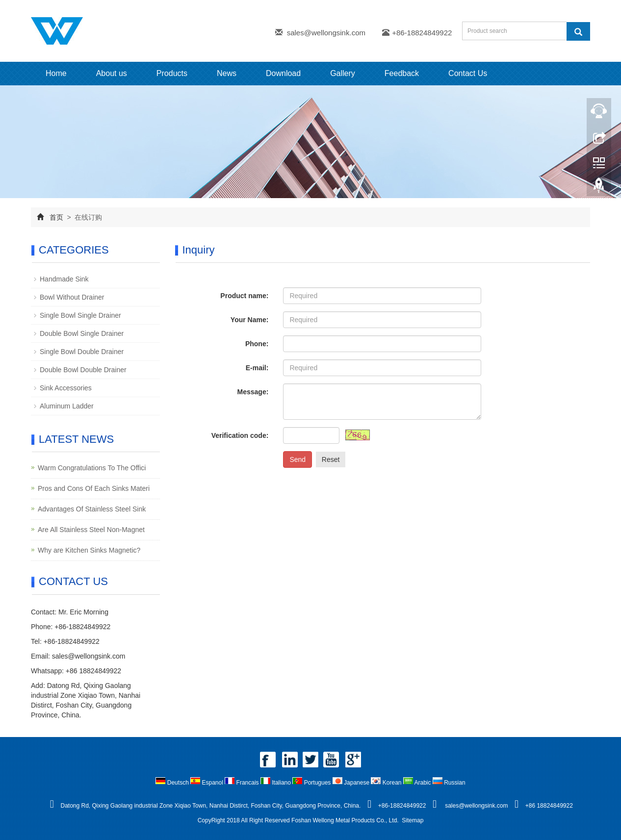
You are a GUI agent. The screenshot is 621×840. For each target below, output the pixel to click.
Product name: (244, 296)
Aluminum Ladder (67, 406)
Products (172, 73)
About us (112, 73)
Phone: (257, 344)
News (227, 73)
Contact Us (468, 73)
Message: (253, 392)
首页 (56, 217)
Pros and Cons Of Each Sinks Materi (94, 488)
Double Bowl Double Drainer (83, 370)
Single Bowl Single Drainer (80, 315)
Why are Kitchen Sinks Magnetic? (89, 550)
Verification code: (240, 435)
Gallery (343, 73)
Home (56, 73)
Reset (331, 459)
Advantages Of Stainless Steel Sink (92, 509)
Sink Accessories (66, 388)
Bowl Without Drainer (72, 297)
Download (283, 73)
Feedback (402, 73)
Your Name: (250, 320)
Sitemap (413, 820)
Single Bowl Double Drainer (82, 352)
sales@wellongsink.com (326, 33)
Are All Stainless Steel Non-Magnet (91, 530)
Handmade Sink (64, 279)
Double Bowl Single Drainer (82, 333)
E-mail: (257, 368)
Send (298, 459)
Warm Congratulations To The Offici (92, 468)
